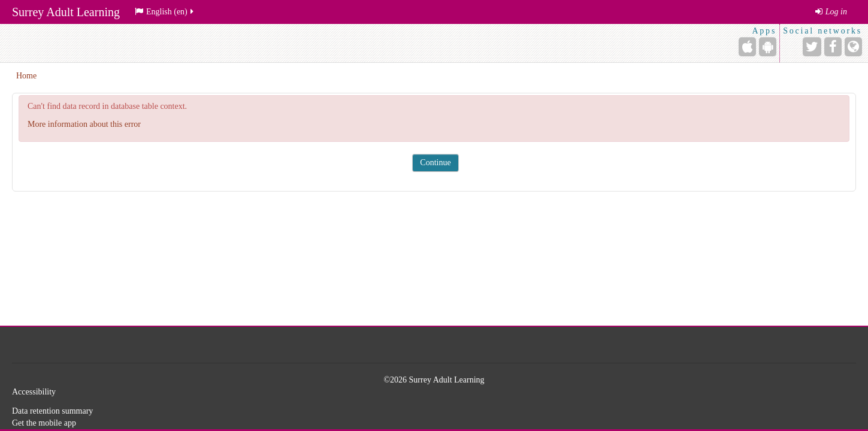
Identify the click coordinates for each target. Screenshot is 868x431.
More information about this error (84, 124)
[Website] (853, 47)
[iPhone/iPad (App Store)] (747, 47)
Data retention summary (52, 411)
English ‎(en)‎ (165, 12)
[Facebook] (833, 47)
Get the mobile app (44, 423)
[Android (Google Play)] (768, 47)
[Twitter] (812, 47)
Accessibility (34, 392)
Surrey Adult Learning (66, 12)
